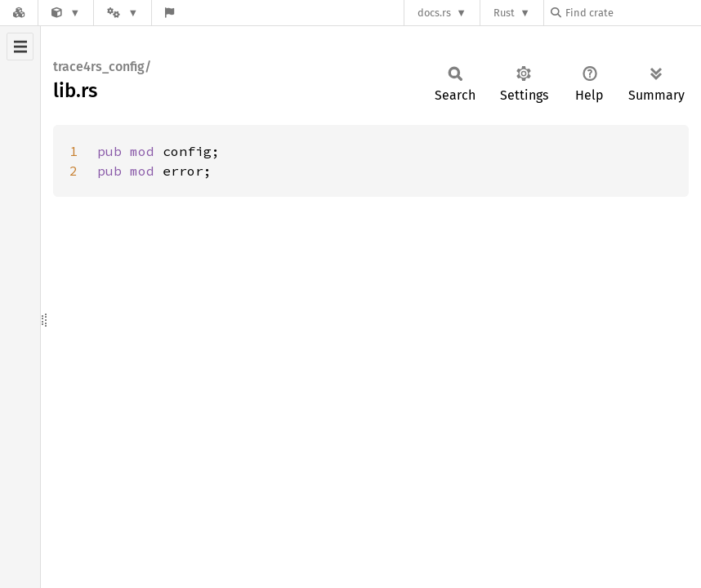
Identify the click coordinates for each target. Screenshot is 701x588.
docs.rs (434, 13)
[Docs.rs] (19, 13)
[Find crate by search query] (632, 13)
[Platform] (123, 13)
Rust (504, 13)
